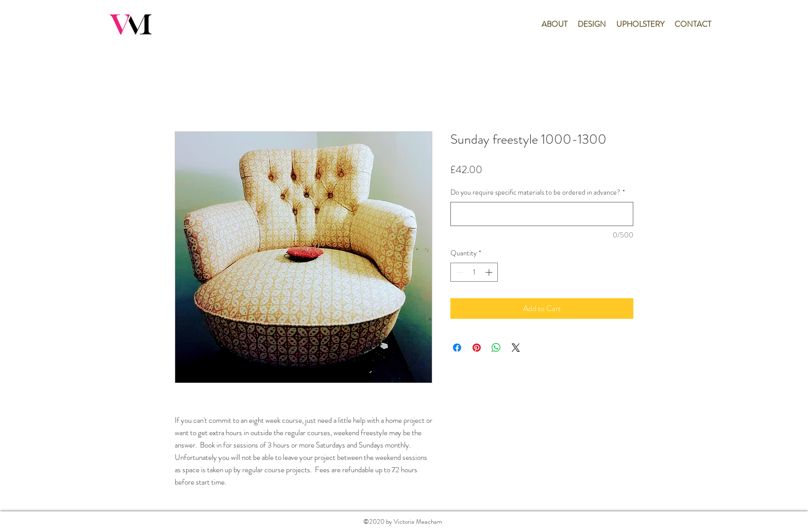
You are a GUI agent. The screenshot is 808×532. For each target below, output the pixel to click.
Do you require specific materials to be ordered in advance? (538, 192)
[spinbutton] (474, 272)
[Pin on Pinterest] (477, 348)
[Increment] (490, 272)
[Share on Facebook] (457, 348)
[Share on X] (516, 348)
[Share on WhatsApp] (496, 348)
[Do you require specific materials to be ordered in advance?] (542, 214)
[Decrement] (458, 272)
